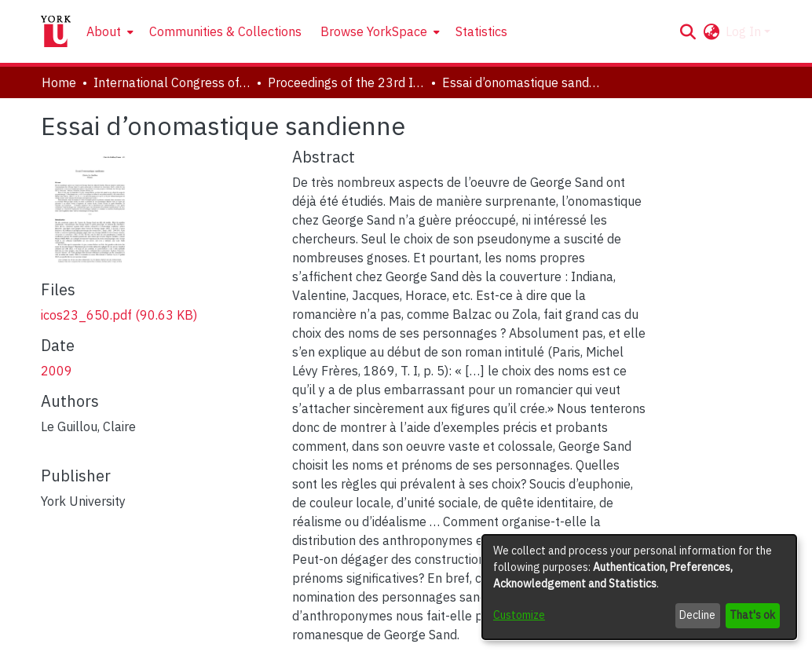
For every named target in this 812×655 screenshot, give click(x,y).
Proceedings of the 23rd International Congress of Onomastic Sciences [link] (346, 82)
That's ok (752, 615)
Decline (697, 615)
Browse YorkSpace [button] (374, 31)
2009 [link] (57, 371)
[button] (688, 31)
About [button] (104, 31)
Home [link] (59, 82)
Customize (519, 615)
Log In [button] (745, 31)
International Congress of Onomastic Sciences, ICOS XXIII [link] (172, 82)
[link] (119, 315)
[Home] (56, 31)
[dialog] (639, 587)
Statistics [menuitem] (481, 31)
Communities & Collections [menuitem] (225, 31)
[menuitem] (108, 31)
